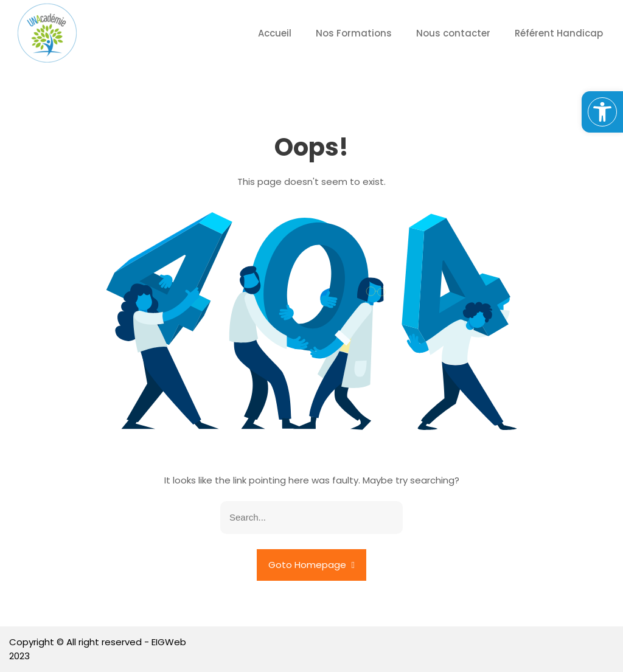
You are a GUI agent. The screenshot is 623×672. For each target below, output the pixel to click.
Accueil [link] (275, 33)
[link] (602, 112)
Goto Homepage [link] (311, 565)
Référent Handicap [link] (559, 33)
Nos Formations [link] (354, 33)
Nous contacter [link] (453, 33)
